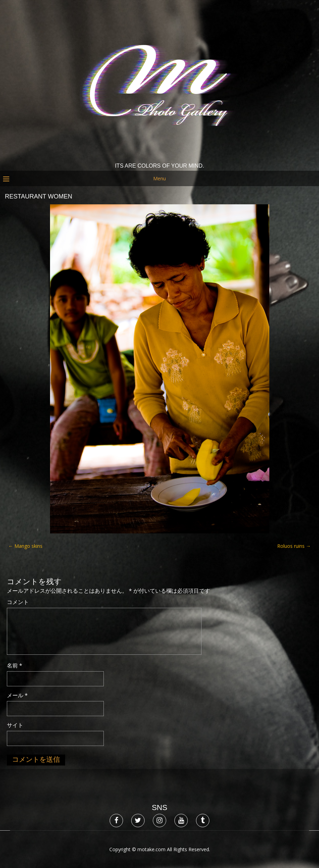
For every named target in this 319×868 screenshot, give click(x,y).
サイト (15, 725)
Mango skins (25, 546)
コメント (18, 602)
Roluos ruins (294, 546)
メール (17, 695)
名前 (15, 665)
